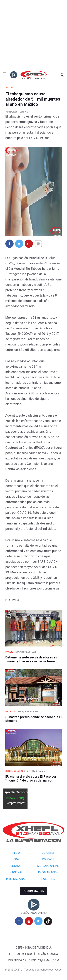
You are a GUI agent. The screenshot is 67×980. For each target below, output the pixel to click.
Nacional (11, 712)
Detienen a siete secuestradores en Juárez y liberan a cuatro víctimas (31, 659)
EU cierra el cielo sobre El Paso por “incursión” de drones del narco (31, 778)
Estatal (10, 652)
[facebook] (19, 921)
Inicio (16, 853)
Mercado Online (48, 866)
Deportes (48, 853)
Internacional (14, 771)
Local (16, 859)
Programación (48, 872)
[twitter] (38, 921)
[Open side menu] (4, 74)
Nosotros (48, 879)
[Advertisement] (33, 35)
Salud (9, 88)
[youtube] (29, 921)
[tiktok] (48, 921)
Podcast (48, 859)
